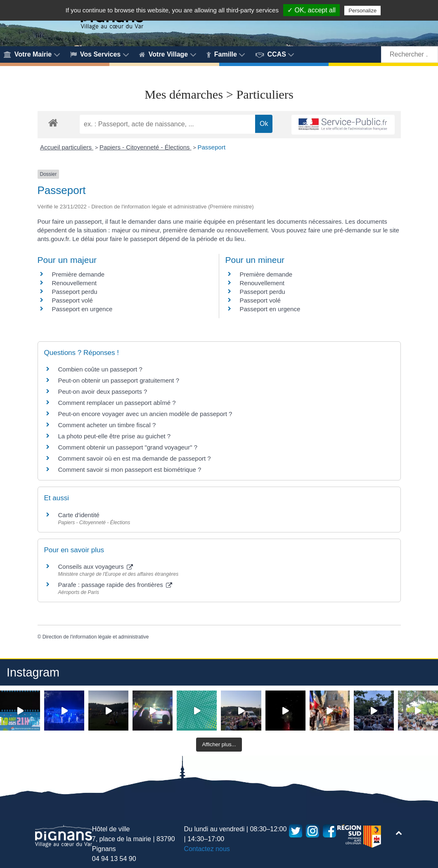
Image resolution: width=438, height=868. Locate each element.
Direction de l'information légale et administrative (96, 637)
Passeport (212, 147)
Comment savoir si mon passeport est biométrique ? (130, 469)
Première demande (78, 274)
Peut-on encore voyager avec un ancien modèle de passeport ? (145, 414)
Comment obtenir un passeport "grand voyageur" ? (128, 447)
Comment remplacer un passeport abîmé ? (117, 403)
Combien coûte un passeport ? (100, 369)
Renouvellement (74, 283)
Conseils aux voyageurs (96, 566)
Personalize (362, 11)
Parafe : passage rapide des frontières (115, 585)
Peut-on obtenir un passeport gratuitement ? (119, 380)
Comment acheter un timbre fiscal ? (107, 425)
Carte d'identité (79, 515)
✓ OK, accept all (311, 10)
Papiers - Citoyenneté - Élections (146, 147)
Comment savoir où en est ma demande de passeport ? (135, 458)
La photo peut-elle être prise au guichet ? (115, 436)
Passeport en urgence (82, 309)
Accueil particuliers (67, 147)
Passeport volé (72, 300)
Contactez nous (207, 849)
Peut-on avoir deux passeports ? (103, 391)
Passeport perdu (75, 292)
